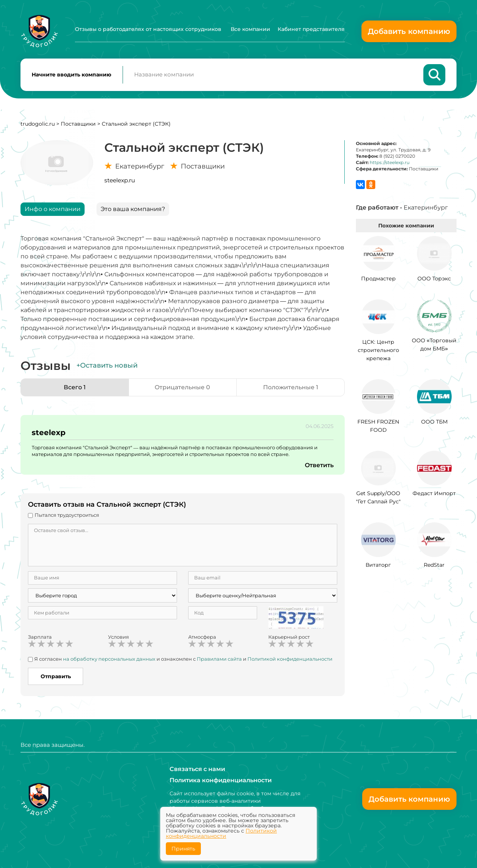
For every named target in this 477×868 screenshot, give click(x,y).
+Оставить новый (107, 366)
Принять (183, 849)
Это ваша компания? (133, 209)
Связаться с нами (197, 769)
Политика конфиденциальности (221, 780)
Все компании (250, 29)
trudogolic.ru (38, 124)
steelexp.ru (120, 181)
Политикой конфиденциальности (290, 659)
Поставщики (78, 124)
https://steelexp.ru (390, 163)
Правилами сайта (219, 659)
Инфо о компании (53, 209)
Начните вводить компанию (72, 75)
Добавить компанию (409, 31)
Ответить (319, 466)
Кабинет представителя (311, 29)
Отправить (56, 677)
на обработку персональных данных (109, 659)
